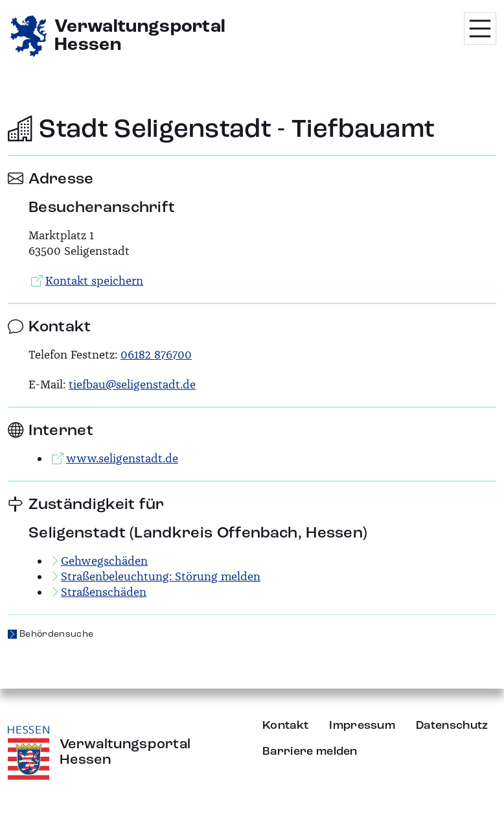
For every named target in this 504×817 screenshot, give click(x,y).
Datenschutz (452, 726)
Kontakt (285, 726)
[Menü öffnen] (480, 29)
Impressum (362, 726)
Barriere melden (310, 752)
